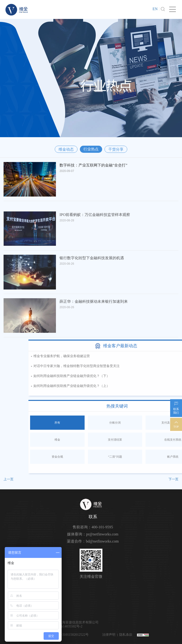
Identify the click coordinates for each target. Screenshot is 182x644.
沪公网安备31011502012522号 (67, 635)
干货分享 (116, 149)
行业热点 (91, 149)
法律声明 (109, 635)
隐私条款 (126, 635)
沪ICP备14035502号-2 (67, 626)
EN (155, 9)
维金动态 (66, 149)
